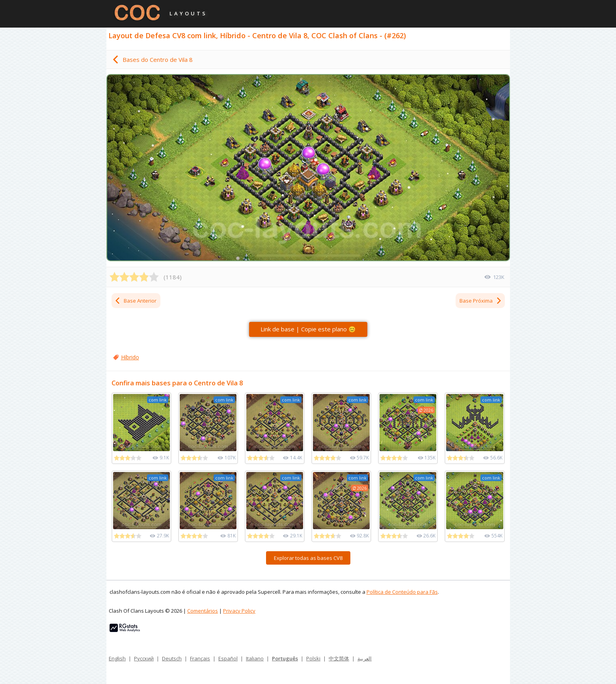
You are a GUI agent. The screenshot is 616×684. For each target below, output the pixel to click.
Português (285, 658)
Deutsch (172, 658)
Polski (313, 658)
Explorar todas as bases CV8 (308, 558)
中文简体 (339, 658)
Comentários (203, 611)
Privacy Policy (239, 611)
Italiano (255, 658)
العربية (365, 658)
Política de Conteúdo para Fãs (402, 592)
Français (200, 658)
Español (228, 658)
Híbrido (130, 357)
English (117, 658)
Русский (144, 658)
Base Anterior (135, 301)
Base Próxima (481, 301)
